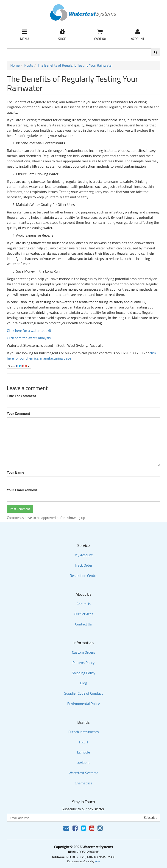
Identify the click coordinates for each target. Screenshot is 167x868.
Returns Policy (84, 663)
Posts (29, 65)
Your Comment (18, 414)
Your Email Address (22, 490)
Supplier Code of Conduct (83, 693)
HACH (83, 742)
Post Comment (20, 509)
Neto (97, 861)
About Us (83, 604)
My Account (84, 555)
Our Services (83, 614)
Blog (83, 683)
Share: (19, 366)
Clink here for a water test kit (29, 330)
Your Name (16, 472)
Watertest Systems (83, 773)
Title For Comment (21, 396)
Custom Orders (84, 652)
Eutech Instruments (84, 732)
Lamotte (84, 752)
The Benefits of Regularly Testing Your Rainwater (75, 65)
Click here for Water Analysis (29, 338)
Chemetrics (83, 783)
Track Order (84, 565)
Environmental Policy (83, 704)
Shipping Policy (83, 673)
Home (15, 65)
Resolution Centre (83, 576)
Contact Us (84, 624)
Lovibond (83, 762)
